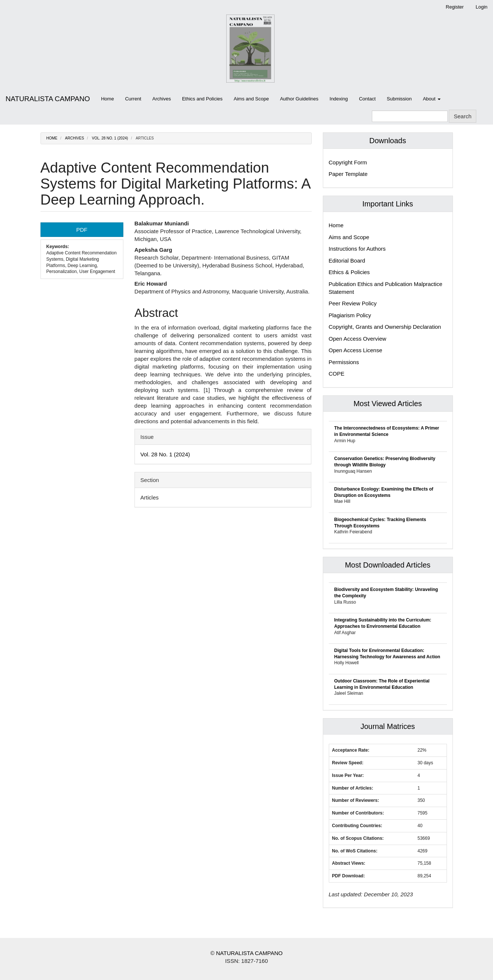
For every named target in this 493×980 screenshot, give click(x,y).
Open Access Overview (358, 339)
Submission (399, 99)
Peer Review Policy (353, 303)
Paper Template (348, 174)
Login (481, 7)
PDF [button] (82, 230)
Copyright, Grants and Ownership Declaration (385, 327)
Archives (162, 99)
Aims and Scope (251, 99)
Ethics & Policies (349, 272)
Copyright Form (348, 162)
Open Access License (356, 350)
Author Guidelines (299, 99)
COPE (337, 374)
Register (455, 7)
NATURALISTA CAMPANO (48, 99)
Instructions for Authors (357, 249)
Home (108, 99)
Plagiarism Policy (350, 315)
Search (463, 116)
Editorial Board (347, 261)
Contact (367, 99)
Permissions (344, 362)
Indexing (339, 99)
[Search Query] (410, 116)
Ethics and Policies (202, 99)
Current (133, 99)
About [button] (432, 99)
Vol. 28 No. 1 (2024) (110, 138)
